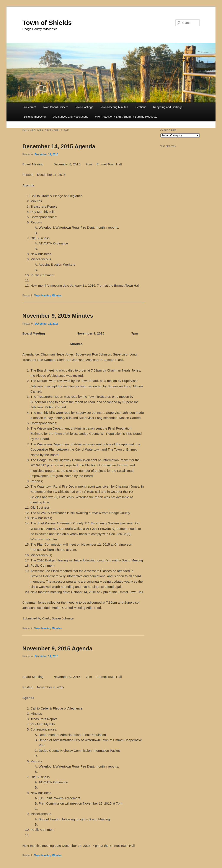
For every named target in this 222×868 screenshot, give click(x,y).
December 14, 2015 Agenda (59, 146)
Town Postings (84, 107)
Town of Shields (47, 23)
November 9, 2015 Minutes (58, 316)
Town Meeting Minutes (114, 107)
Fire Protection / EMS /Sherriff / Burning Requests (126, 117)
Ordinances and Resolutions (70, 117)
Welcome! (30, 107)
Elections (141, 107)
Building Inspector (35, 117)
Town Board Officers (56, 107)
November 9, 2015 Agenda (57, 648)
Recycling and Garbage (168, 107)
